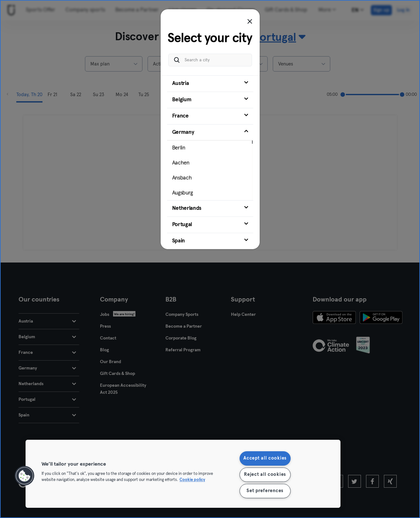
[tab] (210, 84)
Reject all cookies (265, 475)
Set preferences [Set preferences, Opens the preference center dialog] (265, 491)
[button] (25, 476)
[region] (183, 474)
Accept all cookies (265, 458)
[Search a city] (210, 60)
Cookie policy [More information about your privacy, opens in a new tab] (192, 480)
